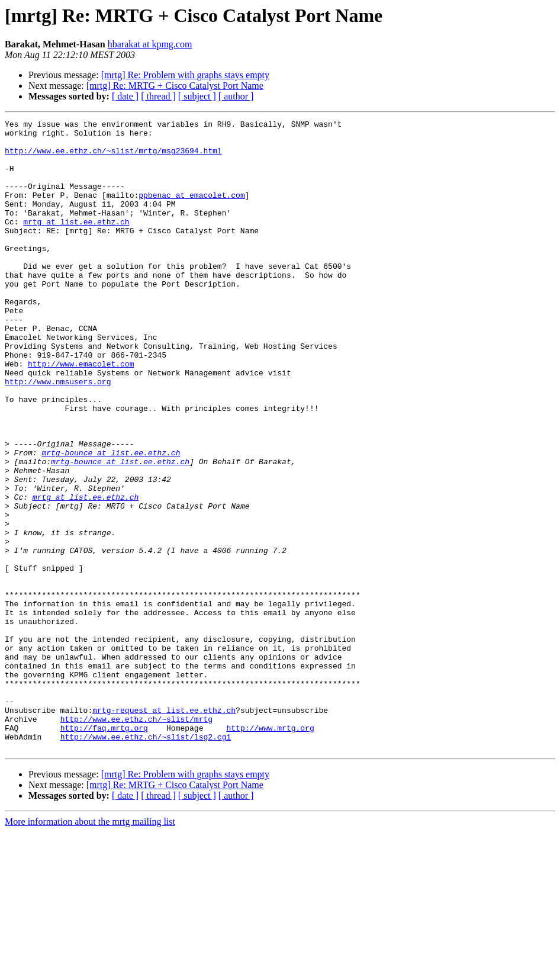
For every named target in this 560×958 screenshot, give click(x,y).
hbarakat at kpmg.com (150, 44)
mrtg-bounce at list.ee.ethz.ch (111, 520)
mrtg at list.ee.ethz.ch (76, 243)
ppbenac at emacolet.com (192, 211)
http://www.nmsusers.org (58, 435)
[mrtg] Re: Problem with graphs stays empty (185, 75)
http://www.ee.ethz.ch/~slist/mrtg (136, 840)
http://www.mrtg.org (270, 850)
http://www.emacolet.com (81, 413)
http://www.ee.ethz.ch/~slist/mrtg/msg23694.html (113, 157)
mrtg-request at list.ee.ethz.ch (164, 829)
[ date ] (125, 96)
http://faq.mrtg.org (104, 850)
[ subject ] (197, 96)
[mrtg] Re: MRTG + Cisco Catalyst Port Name (175, 86)
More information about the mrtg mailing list (90, 948)
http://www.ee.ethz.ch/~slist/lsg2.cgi (146, 861)
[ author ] (236, 96)
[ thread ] (158, 96)
